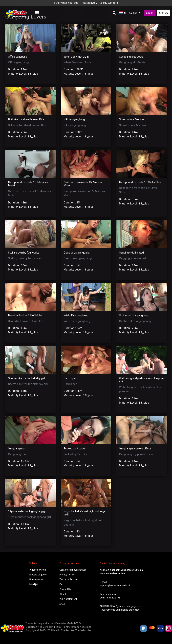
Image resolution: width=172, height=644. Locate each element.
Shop (62, 604)
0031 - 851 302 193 (110, 598)
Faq (61, 584)
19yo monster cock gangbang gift (28, 511)
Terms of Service (69, 579)
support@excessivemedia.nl (115, 586)
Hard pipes (70, 378)
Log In (150, 13)
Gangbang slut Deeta (131, 57)
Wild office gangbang (76, 315)
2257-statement (68, 599)
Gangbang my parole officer (135, 449)
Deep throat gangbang (77, 253)
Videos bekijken (38, 570)
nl (123, 13)
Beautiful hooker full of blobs (25, 315)
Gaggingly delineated (131, 253)
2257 (112, 606)
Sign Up (164, 13)
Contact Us (65, 589)
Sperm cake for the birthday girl (26, 378)
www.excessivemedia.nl (113, 573)
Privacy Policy (67, 575)
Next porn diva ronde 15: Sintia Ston (140, 182)
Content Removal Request (73, 570)
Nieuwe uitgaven (38, 575)
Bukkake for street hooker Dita (26, 119)
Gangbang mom (17, 449)
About (63, 594)
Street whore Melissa (132, 119)
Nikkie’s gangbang (74, 119)
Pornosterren (36, 579)
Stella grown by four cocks (24, 253)
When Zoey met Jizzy (77, 57)
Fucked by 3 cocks (75, 449)
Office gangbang (18, 57)
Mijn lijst (34, 584)
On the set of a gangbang (134, 315)
